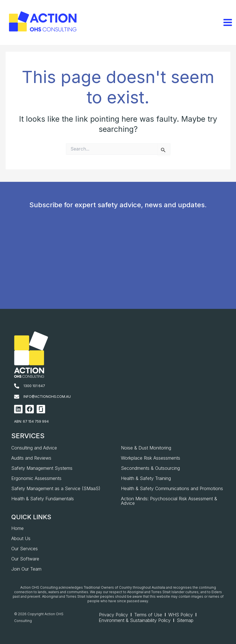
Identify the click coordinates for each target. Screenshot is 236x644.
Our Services (25, 549)
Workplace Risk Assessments (151, 458)
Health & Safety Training (146, 478)
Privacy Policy (113, 615)
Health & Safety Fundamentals (43, 499)
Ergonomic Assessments (36, 478)
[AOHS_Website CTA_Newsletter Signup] (117, 268)
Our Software (25, 559)
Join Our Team (26, 569)
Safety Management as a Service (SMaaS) (56, 488)
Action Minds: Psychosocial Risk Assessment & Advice (169, 501)
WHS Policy (181, 615)
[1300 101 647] (17, 386)
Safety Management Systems (42, 468)
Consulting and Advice (34, 448)
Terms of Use (148, 615)
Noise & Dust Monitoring (146, 448)
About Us (21, 538)
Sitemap (185, 620)
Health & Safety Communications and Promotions (172, 488)
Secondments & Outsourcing (150, 468)
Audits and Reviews (31, 458)
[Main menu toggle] (228, 22)
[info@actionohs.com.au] (17, 397)
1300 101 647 (34, 386)
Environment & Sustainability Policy (135, 620)
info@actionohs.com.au (47, 397)
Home (17, 528)
